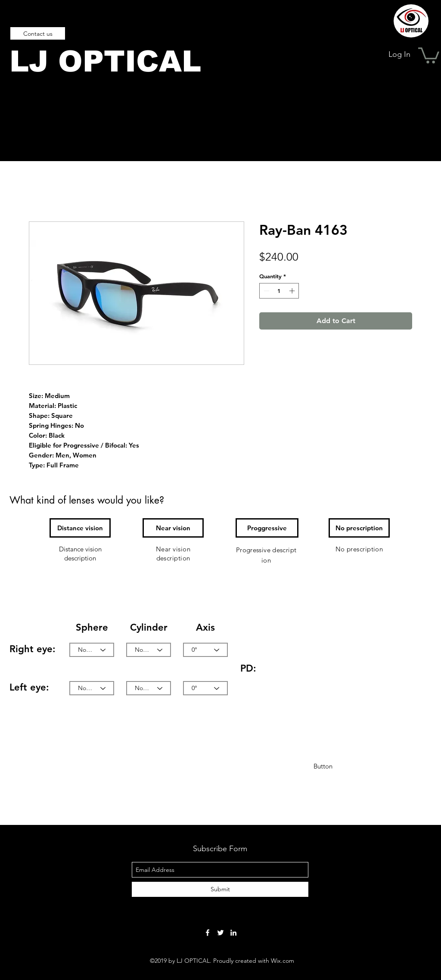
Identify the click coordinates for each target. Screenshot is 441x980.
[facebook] (208, 933)
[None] (92, 650)
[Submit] (220, 889)
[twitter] (220, 933)
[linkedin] (233, 933)
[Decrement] (266, 291)
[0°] (205, 650)
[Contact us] (38, 33)
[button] (429, 54)
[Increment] (293, 291)
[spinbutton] (279, 291)
